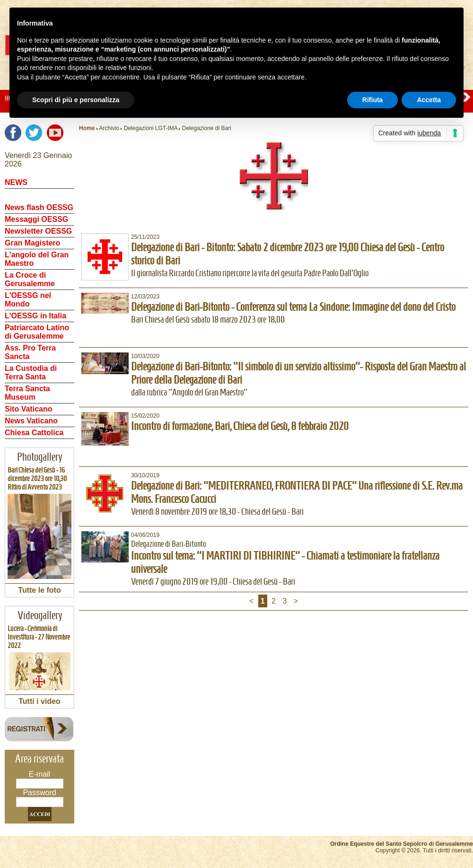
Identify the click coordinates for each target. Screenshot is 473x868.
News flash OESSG (39, 207)
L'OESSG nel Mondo (28, 300)
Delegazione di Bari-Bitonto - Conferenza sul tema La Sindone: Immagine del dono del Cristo (293, 307)
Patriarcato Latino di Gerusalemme (37, 332)
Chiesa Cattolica (34, 433)
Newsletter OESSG (38, 231)
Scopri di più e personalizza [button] (76, 100)
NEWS (16, 182)
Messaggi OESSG (36, 219)
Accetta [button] (429, 100)
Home (87, 128)
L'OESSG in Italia (35, 316)
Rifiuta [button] (373, 100)
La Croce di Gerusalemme (30, 279)
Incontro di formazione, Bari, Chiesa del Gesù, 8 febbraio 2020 (240, 426)
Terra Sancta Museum (27, 393)
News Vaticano (31, 421)
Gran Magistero (32, 243)
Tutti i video (39, 701)
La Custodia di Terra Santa (31, 373)
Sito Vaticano (28, 409)
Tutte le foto (39, 590)
